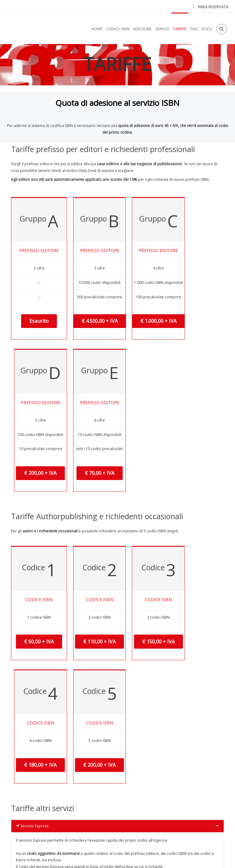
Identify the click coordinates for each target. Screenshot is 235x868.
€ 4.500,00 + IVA (83, 352)
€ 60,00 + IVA (34, 520)
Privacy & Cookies (124, 857)
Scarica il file (118, 817)
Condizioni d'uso (168, 857)
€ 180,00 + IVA (166, 520)
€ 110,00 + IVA (81, 520)
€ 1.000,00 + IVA (125, 352)
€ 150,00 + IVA (124, 520)
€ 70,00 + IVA (208, 352)
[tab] (117, 581)
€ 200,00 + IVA (166, 352)
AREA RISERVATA (213, 7)
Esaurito (31, 339)
